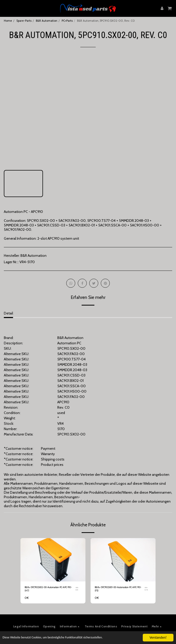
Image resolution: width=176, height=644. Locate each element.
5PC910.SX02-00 (71, 434)
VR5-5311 (77, 589)
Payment (48, 448)
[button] (6, 8)
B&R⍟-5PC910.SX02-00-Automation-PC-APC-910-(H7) (48, 589)
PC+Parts (67, 21)
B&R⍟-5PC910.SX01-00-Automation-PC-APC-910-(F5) (118, 589)
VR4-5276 (146, 589)
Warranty (48, 454)
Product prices (52, 465)
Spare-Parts (24, 21)
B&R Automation (47, 21)
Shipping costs (53, 459)
